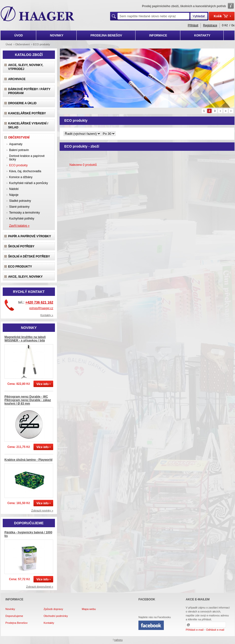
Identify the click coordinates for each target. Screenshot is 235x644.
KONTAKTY (202, 35)
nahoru (118, 640)
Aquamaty (16, 144)
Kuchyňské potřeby (22, 219)
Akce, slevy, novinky (25, 277)
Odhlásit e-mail (215, 630)
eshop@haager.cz (41, 308)
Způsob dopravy (53, 609)
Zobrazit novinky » (42, 510)
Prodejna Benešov (17, 623)
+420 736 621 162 (39, 302)
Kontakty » (47, 315)
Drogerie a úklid (22, 103)
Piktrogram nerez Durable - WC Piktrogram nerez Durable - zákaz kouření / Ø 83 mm (28, 400)
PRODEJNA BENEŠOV (106, 35)
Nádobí (14, 189)
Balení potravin (19, 150)
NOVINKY (57, 35)
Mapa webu (89, 609)
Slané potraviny (19, 207)
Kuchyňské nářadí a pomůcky (28, 183)
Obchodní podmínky (56, 616)
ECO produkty (20, 267)
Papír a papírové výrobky (30, 236)
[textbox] (153, 16)
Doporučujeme (14, 616)
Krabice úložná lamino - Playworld (28, 460)
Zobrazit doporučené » (40, 587)
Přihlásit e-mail (195, 630)
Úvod (9, 44)
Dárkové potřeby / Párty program (29, 91)
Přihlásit (193, 25)
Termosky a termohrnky (25, 213)
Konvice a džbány (21, 177)
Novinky (10, 609)
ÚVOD (19, 35)
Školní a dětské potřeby (29, 256)
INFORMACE (158, 35)
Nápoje (14, 195)
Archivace (17, 79)
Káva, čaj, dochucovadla (25, 171)
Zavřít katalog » (19, 226)
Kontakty (49, 623)
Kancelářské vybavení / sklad (28, 125)
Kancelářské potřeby (27, 113)
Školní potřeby (21, 246)
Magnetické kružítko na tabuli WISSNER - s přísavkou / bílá (25, 339)
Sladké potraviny (20, 201)
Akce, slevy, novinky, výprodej (26, 67)
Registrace (210, 25)
